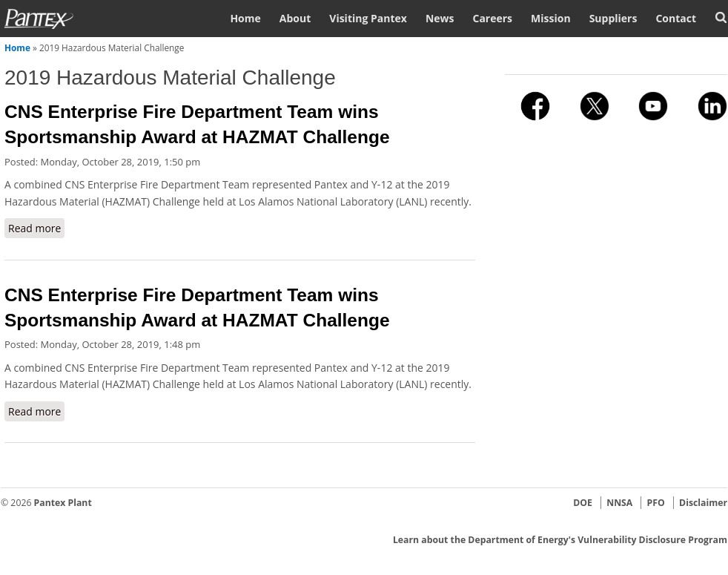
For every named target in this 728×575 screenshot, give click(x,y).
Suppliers (613, 18)
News (440, 18)
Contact (676, 18)
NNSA (619, 503)
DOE (583, 503)
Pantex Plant (63, 503)
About (295, 18)
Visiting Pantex (368, 18)
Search (721, 17)
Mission (551, 18)
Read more (36, 228)
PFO (656, 503)
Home (245, 18)
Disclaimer (703, 503)
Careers (492, 18)
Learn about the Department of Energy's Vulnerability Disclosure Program (560, 540)
